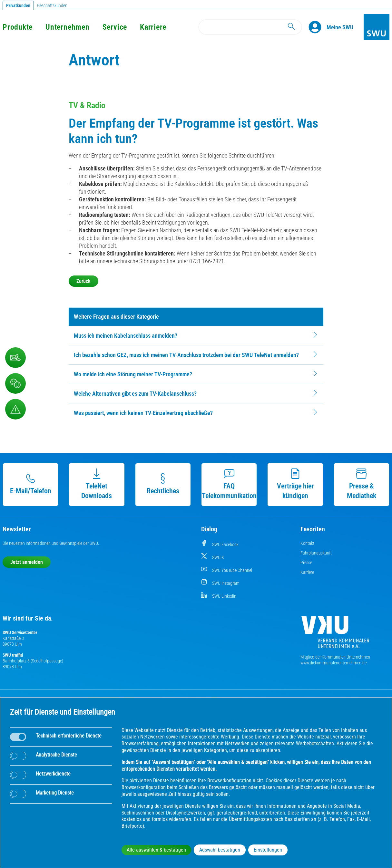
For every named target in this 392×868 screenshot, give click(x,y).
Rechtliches (163, 484)
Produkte (18, 27)
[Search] (250, 27)
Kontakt (307, 543)
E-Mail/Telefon (31, 484)
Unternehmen (67, 27)
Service (115, 27)
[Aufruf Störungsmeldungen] (15, 409)
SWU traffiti (13, 655)
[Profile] (318, 27)
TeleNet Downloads (97, 484)
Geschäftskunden (52, 5)
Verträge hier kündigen (295, 484)
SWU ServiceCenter (20, 632)
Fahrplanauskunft (316, 553)
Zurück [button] (83, 281)
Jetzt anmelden (27, 562)
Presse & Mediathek (362, 484)
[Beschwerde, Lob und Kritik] (15, 358)
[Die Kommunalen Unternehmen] (335, 635)
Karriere (153, 27)
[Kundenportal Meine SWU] (340, 27)
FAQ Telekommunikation (229, 484)
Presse (306, 563)
